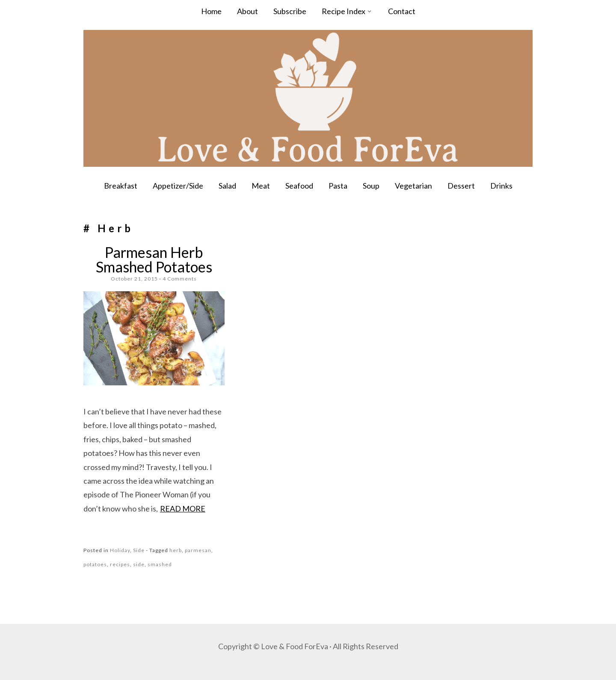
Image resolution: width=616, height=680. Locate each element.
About (247, 11)
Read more (183, 509)
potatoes (95, 564)
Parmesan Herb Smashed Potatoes (154, 259)
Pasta (338, 186)
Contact (402, 11)
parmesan (198, 550)
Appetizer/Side (178, 186)
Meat (261, 186)
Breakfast (121, 186)
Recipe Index (344, 11)
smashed (160, 564)
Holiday (120, 550)
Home (211, 11)
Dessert (461, 186)
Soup (371, 186)
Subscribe (290, 11)
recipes (120, 564)
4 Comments (180, 279)
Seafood (299, 186)
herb (176, 550)
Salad (227, 186)
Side (139, 550)
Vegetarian (413, 186)
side (139, 564)
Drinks (501, 186)
